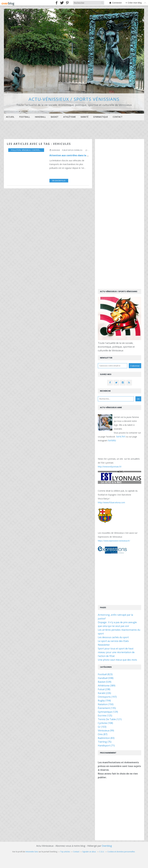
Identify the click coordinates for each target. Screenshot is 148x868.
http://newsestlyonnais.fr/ (110, 467)
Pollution (16, 150)
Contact (118, 117)
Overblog (107, 846)
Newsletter (104, 645)
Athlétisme (70, 117)
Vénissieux (26, 150)
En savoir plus (59, 181)
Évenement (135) (107, 708)
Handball (40, 117)
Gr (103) (102, 727)
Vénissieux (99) (106, 731)
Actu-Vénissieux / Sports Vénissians (74, 99)
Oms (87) (103, 734)
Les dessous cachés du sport (113, 637)
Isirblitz (112, 440)
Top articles (65, 852)
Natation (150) (106, 704)
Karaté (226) (104, 693)
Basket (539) (105, 682)
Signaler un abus (89, 852)
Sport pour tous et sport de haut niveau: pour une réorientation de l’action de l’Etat (116, 652)
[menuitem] (10, 117)
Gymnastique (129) (108, 712)
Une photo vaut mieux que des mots (117, 660)
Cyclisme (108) (105, 723)
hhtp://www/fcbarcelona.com (111, 502)
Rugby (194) (104, 701)
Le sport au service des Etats (113, 641)
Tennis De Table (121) (110, 719)
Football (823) (105, 674)
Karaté (84, 117)
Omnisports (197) (107, 697)
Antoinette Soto (32, 852)
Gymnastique (101, 117)
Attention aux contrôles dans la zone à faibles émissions (82, 155)
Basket (55, 117)
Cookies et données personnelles (121, 852)
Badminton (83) (106, 738)
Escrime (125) (105, 716)
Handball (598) (106, 678)
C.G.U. (102, 852)
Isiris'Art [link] (121, 437)
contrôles (36, 150)
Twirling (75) (105, 742)
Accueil (10, 117)
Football (25, 117)
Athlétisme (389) (107, 686)
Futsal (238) (104, 689)
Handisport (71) (106, 746)
